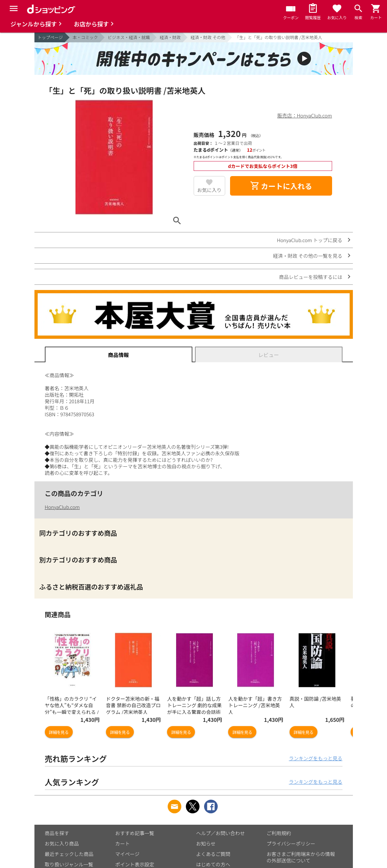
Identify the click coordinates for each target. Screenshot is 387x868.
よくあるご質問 (213, 854)
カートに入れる (281, 186)
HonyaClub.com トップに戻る (310, 240)
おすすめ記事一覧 (135, 833)
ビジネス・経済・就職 (129, 37)
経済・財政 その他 (208, 37)
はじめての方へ (213, 864)
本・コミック (85, 37)
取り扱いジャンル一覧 (69, 864)
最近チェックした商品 (69, 854)
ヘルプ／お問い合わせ (221, 833)
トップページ (50, 37)
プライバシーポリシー (291, 843)
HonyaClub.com (62, 507)
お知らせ (206, 843)
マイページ (128, 854)
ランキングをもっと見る (316, 758)
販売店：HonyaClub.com (305, 115)
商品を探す (57, 833)
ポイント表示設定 (135, 864)
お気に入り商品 (62, 843)
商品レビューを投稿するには (310, 277)
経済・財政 (170, 37)
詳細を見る (59, 732)
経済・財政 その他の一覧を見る (308, 256)
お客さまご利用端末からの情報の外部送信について (301, 857)
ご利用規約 (279, 833)
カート (123, 843)
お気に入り (209, 190)
